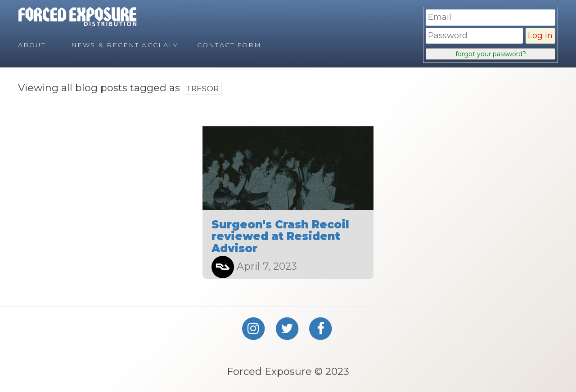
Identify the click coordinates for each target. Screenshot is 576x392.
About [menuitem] (32, 45)
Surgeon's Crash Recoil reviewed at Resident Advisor (280, 236)
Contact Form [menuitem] (229, 45)
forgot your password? (491, 54)
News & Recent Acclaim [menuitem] (125, 45)
